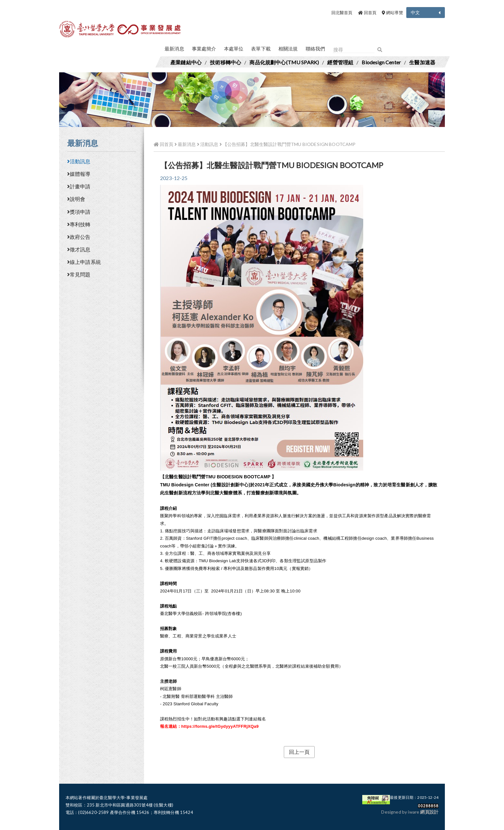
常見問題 (79, 274)
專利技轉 (79, 224)
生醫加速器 (422, 62)
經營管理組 (340, 62)
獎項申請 (79, 212)
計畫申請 (79, 186)
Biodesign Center (381, 62)
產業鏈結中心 (186, 62)
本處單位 (234, 49)
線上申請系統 (84, 262)
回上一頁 (299, 752)
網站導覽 (392, 13)
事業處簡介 (204, 49)
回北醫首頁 (342, 13)
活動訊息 (79, 161)
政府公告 (79, 237)
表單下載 (261, 49)
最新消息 (174, 49)
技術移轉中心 (225, 62)
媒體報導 (79, 174)
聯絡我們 (315, 49)
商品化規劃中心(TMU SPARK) (284, 62)
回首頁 (367, 13)
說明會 (76, 199)
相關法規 (288, 49)
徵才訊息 (79, 249)
